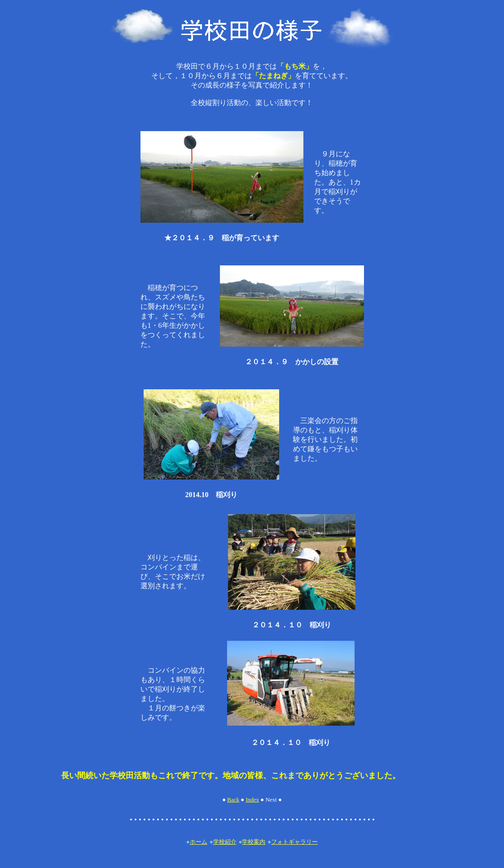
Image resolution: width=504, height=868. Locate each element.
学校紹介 (225, 842)
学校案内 (254, 842)
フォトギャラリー (294, 842)
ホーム (199, 842)
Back (233, 800)
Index (252, 800)
